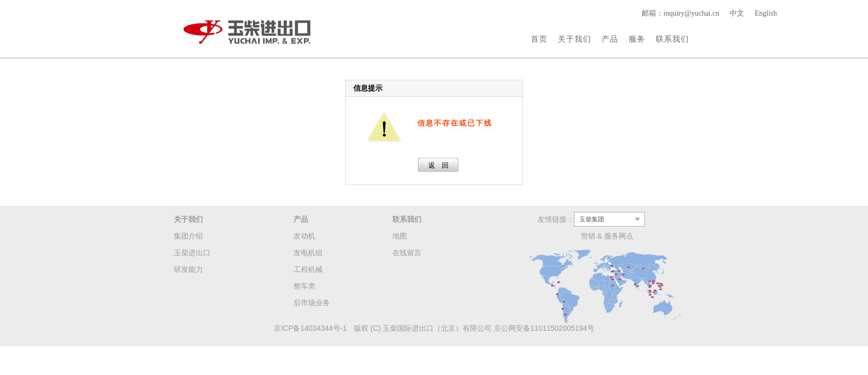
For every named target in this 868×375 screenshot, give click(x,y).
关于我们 (575, 39)
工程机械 (308, 269)
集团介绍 (188, 236)
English (766, 13)
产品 (610, 39)
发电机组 (308, 253)
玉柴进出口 (192, 253)
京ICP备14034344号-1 (310, 328)
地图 (400, 236)
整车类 (304, 286)
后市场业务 (312, 303)
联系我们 (672, 39)
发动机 (304, 236)
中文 (737, 13)
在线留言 (407, 253)
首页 (539, 39)
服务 (637, 39)
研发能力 (188, 269)
